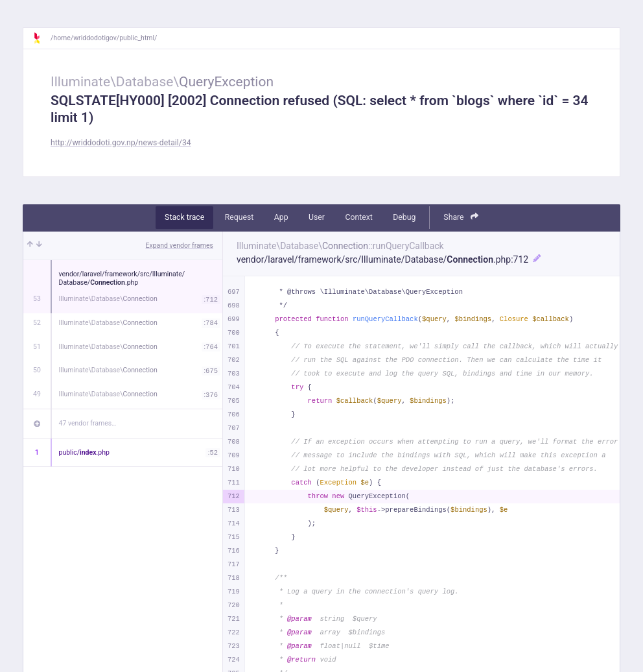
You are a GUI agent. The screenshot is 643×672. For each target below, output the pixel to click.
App (281, 217)
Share (461, 217)
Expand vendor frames (180, 246)
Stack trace (184, 217)
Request (240, 217)
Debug (404, 217)
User (317, 217)
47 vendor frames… (88, 423)
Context (358, 217)
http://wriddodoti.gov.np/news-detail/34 (121, 143)
